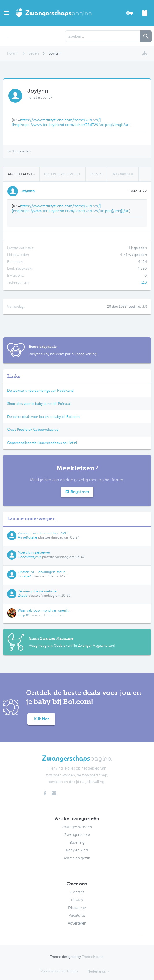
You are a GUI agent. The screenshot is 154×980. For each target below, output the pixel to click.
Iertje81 (24, 615)
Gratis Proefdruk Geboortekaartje (33, 430)
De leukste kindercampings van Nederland (40, 391)
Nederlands (96, 971)
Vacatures (77, 916)
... (8, 36)
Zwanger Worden (77, 827)
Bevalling (77, 843)
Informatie (123, 174)
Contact (77, 892)
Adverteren (77, 923)
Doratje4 (25, 576)
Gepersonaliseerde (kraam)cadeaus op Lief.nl (42, 443)
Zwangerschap (77, 835)
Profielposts (21, 174)
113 (144, 282)
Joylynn (28, 191)
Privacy (77, 900)
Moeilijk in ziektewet (34, 552)
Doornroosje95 (30, 557)
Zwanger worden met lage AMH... (44, 533)
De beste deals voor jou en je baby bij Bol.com (43, 417)
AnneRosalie (28, 537)
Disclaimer (77, 908)
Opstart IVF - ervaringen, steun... (43, 572)
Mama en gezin (77, 858)
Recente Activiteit (62, 174)
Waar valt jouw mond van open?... (44, 610)
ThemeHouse (93, 957)
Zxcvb (23, 596)
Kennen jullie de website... (38, 591)
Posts (96, 174)
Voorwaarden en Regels (59, 971)
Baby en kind (77, 850)
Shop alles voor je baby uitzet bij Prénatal (39, 404)
